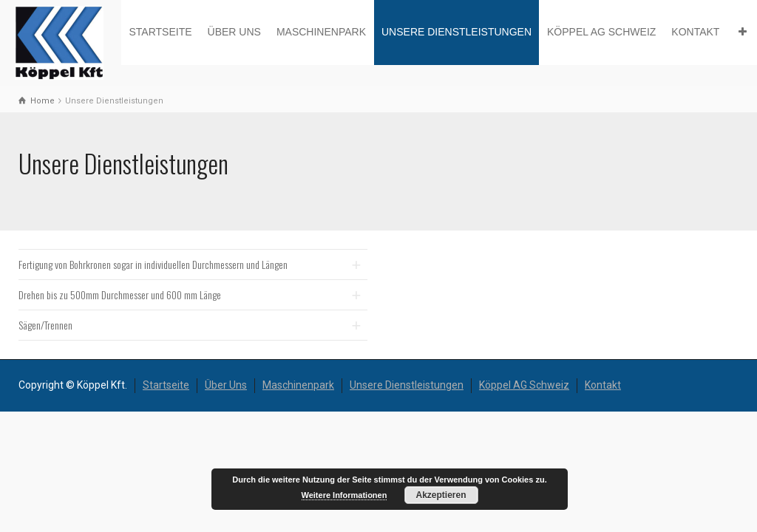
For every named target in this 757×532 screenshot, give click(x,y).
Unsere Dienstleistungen (456, 32)
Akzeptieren (441, 495)
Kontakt (695, 32)
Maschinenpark (321, 32)
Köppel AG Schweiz (601, 32)
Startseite (160, 32)
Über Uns (234, 32)
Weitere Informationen (344, 495)
